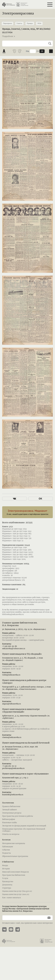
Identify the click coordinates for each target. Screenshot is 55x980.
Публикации (8, 853)
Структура (7, 895)
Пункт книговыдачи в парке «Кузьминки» (25, 780)
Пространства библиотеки (14, 882)
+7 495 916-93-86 (10, 653)
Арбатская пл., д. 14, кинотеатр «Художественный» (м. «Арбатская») (26, 723)
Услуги (5, 885)
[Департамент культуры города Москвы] (22, 3)
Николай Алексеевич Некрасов (15, 878)
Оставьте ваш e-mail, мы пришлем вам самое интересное (27, 930)
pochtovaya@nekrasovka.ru (13, 775)
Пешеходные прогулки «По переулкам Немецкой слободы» (24, 837)
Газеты (19, 23)
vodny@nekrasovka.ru (11, 681)
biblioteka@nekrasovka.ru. (13, 621)
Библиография (9, 826)
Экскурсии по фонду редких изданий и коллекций (24, 832)
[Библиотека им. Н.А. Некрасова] (9, 3)
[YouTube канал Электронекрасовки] (12, 936)
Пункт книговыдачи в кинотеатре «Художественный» (21, 717)
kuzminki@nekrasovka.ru (13, 801)
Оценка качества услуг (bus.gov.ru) (17, 898)
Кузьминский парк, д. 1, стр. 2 (15, 784)
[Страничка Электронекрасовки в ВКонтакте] (5, 936)
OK (42, 51)
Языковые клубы (10, 829)
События (6, 856)
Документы (7, 891)
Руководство (8, 888)
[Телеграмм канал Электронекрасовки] (19, 936)
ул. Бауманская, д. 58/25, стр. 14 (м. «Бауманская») (24, 636)
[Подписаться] (48, 924)
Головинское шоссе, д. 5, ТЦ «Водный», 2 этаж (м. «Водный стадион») (23, 666)
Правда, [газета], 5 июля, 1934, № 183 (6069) (26, 29)
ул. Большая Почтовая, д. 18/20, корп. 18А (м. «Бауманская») (20, 754)
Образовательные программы (15, 863)
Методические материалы (14, 850)
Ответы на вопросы (11, 841)
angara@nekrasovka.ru (12, 710)
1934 (39, 23)
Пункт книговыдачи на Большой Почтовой (26, 749)
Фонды (5, 872)
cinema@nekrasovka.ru (12, 744)
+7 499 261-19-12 (9, 773)
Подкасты (7, 860)
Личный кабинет (10, 816)
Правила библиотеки (11, 813)
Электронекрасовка (18, 13)
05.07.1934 (7, 33)
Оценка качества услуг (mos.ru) (16, 901)
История (6, 875)
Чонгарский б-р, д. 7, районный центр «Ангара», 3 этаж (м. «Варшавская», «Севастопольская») (26, 695)
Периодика (7, 23)
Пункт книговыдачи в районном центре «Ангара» (24, 688)
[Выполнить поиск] (49, 44)
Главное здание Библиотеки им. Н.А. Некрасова (20, 631)
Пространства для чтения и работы (18, 823)
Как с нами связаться (11, 904)
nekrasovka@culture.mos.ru (14, 655)
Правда (30, 23)
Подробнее (9, 36)
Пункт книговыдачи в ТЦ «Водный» (22, 661)
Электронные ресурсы (12, 819)
